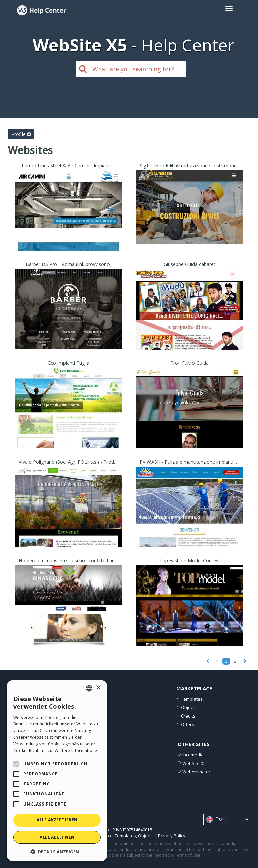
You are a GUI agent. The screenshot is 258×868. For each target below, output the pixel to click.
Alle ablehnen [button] (57, 837)
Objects (189, 707)
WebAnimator (196, 772)
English (227, 819)
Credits (188, 716)
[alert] (57, 771)
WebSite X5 (194, 763)
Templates (192, 699)
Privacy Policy (172, 836)
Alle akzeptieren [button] (57, 820)
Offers (188, 724)
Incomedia (193, 755)
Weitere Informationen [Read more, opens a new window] (77, 751)
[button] (57, 851)
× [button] (98, 688)
